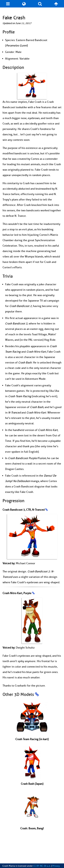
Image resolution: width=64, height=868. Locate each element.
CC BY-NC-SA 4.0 (42, 866)
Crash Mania (9, 866)
